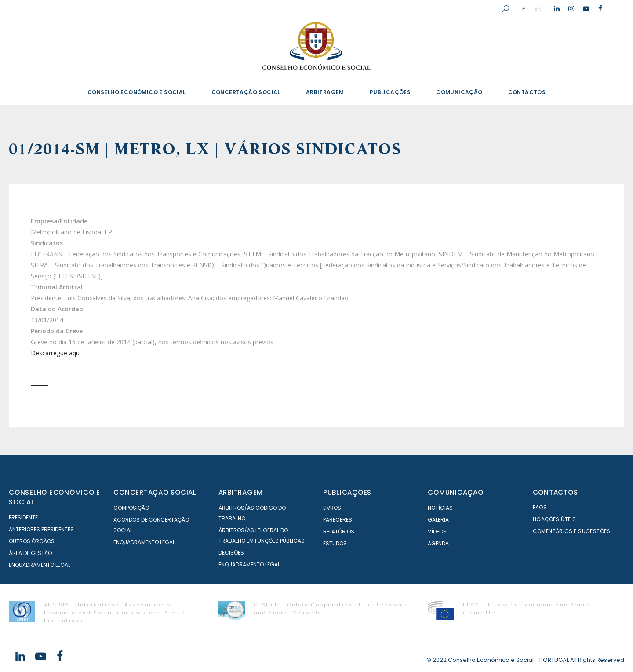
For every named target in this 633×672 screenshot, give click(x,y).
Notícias (440, 508)
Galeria (438, 520)
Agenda (438, 543)
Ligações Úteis (555, 519)
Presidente (23, 517)
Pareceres (338, 520)
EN (538, 8)
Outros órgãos (32, 541)
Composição (131, 508)
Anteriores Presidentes (41, 529)
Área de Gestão (30, 553)
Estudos (335, 543)
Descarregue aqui (56, 353)
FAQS (540, 507)
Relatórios (339, 531)
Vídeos (437, 531)
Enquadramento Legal (40, 565)
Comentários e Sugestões (572, 531)
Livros (332, 508)
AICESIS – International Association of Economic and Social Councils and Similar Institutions (116, 613)
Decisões (231, 553)
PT (526, 8)
